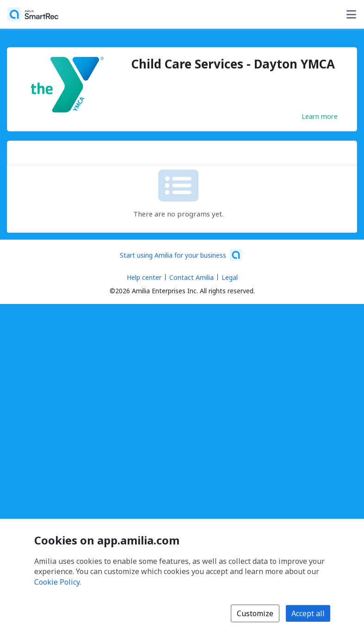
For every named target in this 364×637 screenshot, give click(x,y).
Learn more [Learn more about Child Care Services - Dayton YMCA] (320, 116)
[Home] (33, 14)
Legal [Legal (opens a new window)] (230, 277)
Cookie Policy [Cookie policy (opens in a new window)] (57, 582)
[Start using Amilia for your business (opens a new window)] (181, 255)
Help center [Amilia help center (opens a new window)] (144, 277)
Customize (255, 613)
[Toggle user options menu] (351, 14)
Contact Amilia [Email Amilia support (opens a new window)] (191, 277)
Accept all (308, 613)
